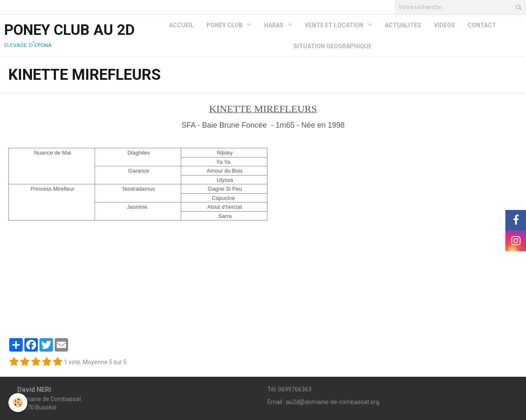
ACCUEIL (181, 25)
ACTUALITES (403, 25)
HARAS (274, 25)
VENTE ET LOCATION (335, 25)
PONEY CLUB (225, 25)
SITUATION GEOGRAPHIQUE (333, 46)
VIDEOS (444, 25)
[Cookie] (18, 403)
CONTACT (482, 25)
